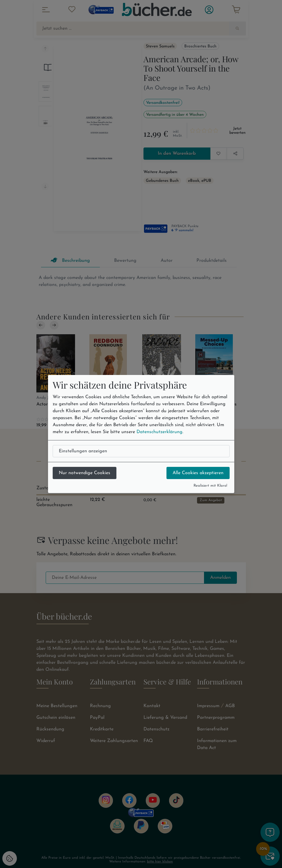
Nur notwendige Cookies (85, 473)
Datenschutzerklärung (159, 432)
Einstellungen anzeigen (83, 451)
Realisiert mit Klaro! (210, 486)
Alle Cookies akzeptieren (198, 473)
